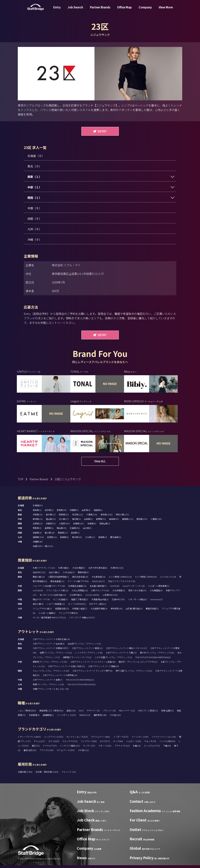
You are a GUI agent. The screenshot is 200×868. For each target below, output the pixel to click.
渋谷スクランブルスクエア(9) (122, 584)
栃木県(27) (51, 517)
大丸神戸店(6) (76, 598)
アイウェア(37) (50, 748)
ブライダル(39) (46, 753)
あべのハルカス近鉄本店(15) (53, 598)
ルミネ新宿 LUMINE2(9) (146, 579)
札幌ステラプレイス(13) (44, 571)
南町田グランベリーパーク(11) (77, 660)
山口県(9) (87, 531)
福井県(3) (76, 522)
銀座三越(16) (39, 579)
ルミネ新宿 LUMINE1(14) (120, 579)
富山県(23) (51, 522)
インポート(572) (121, 739)
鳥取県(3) (37, 531)
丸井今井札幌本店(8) (98, 571)
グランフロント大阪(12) (57, 593)
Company (145, 10)
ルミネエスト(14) (168, 579)
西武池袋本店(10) (80, 579)
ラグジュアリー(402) (100, 739)
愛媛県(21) (63, 535)
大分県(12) (90, 540)
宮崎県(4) (103, 540)
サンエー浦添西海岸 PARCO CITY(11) (49, 620)
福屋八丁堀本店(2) (80, 602)
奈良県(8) (92, 526)
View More (166, 10)
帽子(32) (36, 748)
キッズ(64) (118, 744)
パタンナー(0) (109, 713)
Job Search (75, 10)
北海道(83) (38, 508)
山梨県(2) (88, 522)
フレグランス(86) (89, 744)
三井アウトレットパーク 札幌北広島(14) (51, 642)
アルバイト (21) (69, 775)
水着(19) (137, 748)
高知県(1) (75, 535)
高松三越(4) (38, 607)
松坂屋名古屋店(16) (77, 589)
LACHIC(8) (115, 589)
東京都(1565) (107, 517)
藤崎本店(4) (83, 575)
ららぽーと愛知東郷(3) (159, 589)
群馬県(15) (64, 517)
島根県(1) (49, 531)
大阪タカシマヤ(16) (100, 593)
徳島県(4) (37, 535)
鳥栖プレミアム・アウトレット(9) (48, 687)
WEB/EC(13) (85, 718)
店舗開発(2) (48, 718)
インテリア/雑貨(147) (70, 748)
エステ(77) (105, 744)
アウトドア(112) (122, 748)
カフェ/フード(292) (66, 753)
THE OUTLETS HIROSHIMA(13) (80, 682)
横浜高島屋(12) (57, 584)
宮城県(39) (62, 513)
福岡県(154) (38, 540)
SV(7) (81, 713)
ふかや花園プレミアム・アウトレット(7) (113, 660)
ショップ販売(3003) (27, 713)
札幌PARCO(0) (117, 571)
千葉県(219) (92, 517)
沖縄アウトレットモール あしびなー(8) (51, 692)
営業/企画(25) (167, 713)
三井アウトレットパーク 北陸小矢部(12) (66, 669)
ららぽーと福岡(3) (47, 616)
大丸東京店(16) (99, 579)
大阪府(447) (64, 526)
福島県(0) (98, 513)
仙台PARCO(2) (39, 575)
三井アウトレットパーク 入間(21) (121, 655)
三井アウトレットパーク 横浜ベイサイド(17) (126, 651)
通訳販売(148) (100, 718)
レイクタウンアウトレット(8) (89, 655)
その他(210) (115, 718)
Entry (57, 10)
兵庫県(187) (79, 526)
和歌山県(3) (105, 526)
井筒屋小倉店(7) (80, 611)
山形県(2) (86, 513)
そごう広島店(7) (60, 602)
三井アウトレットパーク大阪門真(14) (60, 678)
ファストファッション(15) (164, 739)
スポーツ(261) (105, 748)
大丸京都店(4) (119, 593)
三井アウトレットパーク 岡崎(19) (104, 669)
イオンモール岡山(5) (138, 602)
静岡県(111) (128, 522)
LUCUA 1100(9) (92, 598)
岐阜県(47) (114, 522)
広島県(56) (75, 531)
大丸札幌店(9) (79, 571)
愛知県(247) (142, 522)
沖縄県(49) (38, 544)
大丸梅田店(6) (156, 593)
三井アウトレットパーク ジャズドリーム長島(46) (93, 665)
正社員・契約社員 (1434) (47, 775)
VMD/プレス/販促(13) (148, 713)
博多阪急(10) (117, 611)
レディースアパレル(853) (29, 739)
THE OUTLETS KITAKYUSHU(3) (81, 687)
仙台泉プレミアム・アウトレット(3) (84, 646)
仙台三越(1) (54, 575)
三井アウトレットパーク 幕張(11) (87, 651)
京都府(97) (51, 526)
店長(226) (71, 713)
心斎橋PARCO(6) (110, 598)
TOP (21, 482)
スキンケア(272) (70, 744)
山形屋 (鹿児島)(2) (134, 611)
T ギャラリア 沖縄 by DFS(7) (82, 620)
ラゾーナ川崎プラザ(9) (78, 584)
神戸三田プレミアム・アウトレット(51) (134, 673)
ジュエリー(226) (134, 744)
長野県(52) (101, 522)
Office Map (124, 10)
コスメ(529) (54, 744)
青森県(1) (37, 513)
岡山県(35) (62, 531)
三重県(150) (156, 522)
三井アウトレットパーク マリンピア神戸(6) (92, 673)
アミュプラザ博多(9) (68, 616)
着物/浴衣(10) (30, 753)
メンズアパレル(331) (54, 739)
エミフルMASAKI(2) (77, 607)
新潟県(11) (38, 522)
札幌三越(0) (64, 571)
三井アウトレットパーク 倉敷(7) (48, 682)
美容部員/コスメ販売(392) (51, 713)
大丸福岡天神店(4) (99, 611)
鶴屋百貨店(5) (152, 611)
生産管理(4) (34, 718)
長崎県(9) (64, 540)
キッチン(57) (89, 748)
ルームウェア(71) (152, 748)
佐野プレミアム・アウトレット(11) (56, 655)
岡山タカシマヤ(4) (41, 602)
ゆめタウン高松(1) (98, 607)
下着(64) (167, 748)
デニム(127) (39, 744)
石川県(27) (64, 522)
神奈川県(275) (122, 517)
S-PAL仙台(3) (69, 575)
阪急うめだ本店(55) (137, 593)
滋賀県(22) (38, 526)
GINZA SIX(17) (98, 584)
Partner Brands (100, 10)
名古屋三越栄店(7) (98, 589)
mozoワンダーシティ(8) (134, 589)
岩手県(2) (49, 513)
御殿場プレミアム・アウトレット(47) (50, 665)
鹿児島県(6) (116, 540)
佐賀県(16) (52, 540)
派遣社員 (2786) (25, 775)
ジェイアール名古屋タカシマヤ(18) (49, 589)
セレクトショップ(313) (77, 739)
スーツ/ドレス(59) (140, 739)
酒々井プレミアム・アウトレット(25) (157, 655)
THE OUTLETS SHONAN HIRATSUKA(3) (153, 660)
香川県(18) (50, 535)
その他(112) (83, 753)
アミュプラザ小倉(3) (42, 611)
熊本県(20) (77, 540)
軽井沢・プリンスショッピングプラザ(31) (138, 665)
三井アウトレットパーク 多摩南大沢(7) (51, 651)
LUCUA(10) (38, 593)
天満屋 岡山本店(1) (100, 602)
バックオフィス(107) (67, 718)
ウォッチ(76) (150, 744)
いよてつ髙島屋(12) (56, 607)
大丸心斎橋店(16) (80, 593)
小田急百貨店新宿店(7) (58, 579)
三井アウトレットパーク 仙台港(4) (49, 646)
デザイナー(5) (93, 713)
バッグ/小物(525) (167, 744)
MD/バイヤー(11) (127, 713)
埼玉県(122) (78, 517)
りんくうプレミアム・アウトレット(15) (51, 673)
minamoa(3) (156, 602)
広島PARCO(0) (118, 602)
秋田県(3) (74, 513)
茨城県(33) (38, 517)
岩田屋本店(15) (62, 611)
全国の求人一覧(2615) (43, 549)
